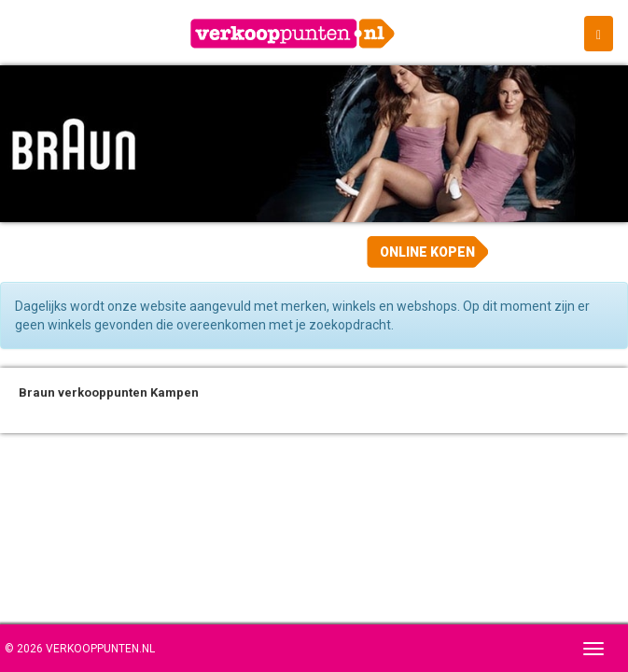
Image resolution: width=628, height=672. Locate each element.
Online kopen (427, 252)
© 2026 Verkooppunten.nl (80, 649)
